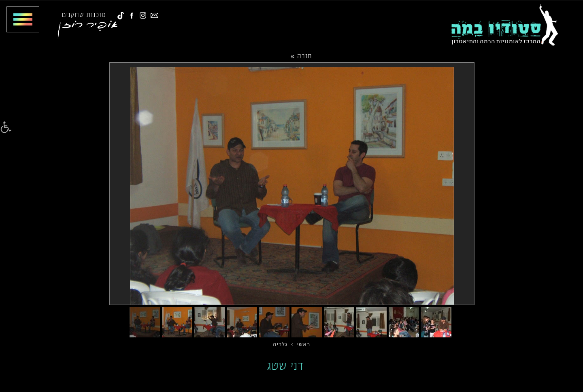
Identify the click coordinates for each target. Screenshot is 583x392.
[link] (6, 127)
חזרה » (301, 55)
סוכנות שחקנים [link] (84, 14)
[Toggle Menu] (20, 19)
